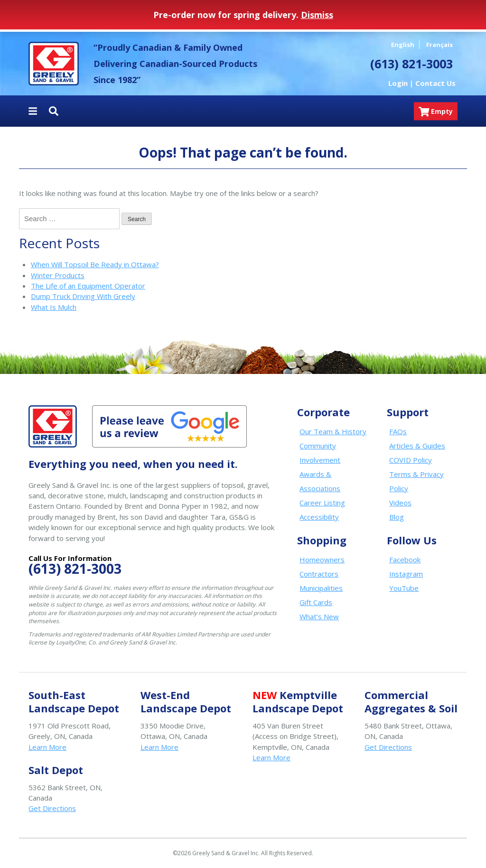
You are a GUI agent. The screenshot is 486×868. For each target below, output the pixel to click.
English (403, 45)
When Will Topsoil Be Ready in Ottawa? (95, 264)
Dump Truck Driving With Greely (83, 296)
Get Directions (388, 747)
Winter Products (58, 275)
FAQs (398, 431)
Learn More (47, 747)
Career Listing (322, 503)
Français (439, 45)
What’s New (319, 616)
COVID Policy (411, 460)
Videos (400, 503)
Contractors (319, 574)
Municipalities (321, 588)
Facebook (405, 560)
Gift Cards (316, 602)
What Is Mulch (54, 307)
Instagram (406, 574)
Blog (397, 517)
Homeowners (322, 560)
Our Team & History (333, 431)
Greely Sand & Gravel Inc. (54, 64)
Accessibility (319, 517)
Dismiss (317, 15)
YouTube (404, 588)
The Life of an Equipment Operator (88, 286)
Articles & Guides (417, 446)
